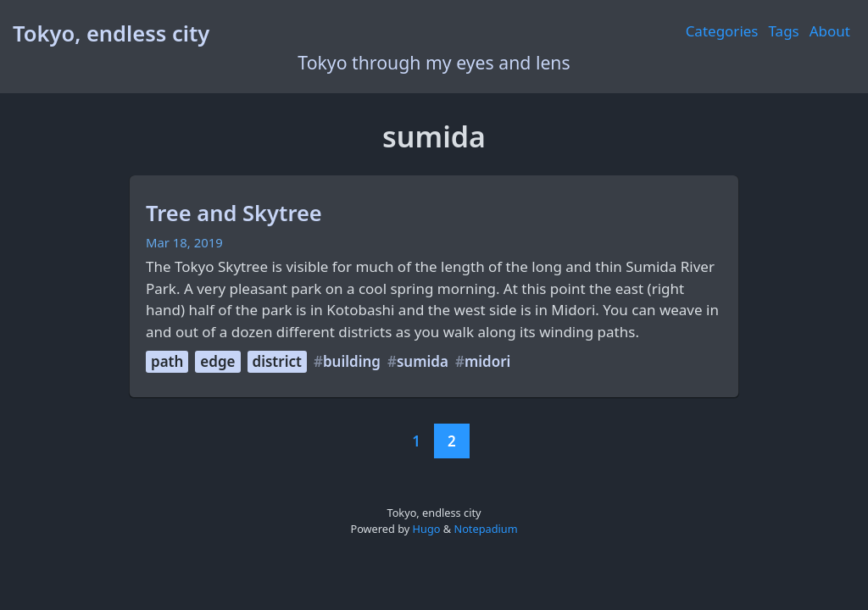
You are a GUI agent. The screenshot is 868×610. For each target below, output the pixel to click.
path (167, 361)
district (277, 361)
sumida (423, 361)
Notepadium (485, 529)
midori (487, 361)
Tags (784, 31)
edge (217, 361)
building (352, 361)
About (830, 31)
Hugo (427, 529)
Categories (722, 31)
